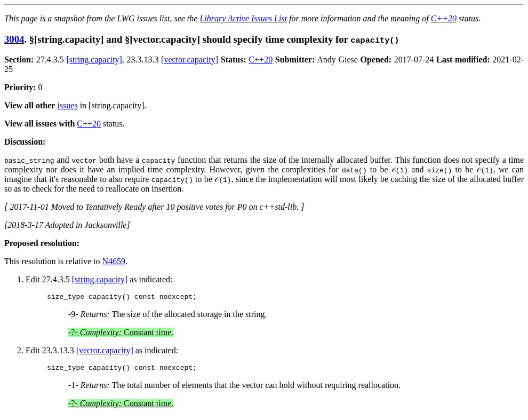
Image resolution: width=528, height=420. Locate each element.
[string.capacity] (94, 60)
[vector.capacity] (190, 60)
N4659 (114, 261)
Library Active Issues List (243, 18)
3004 (14, 39)
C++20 (444, 18)
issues (67, 105)
